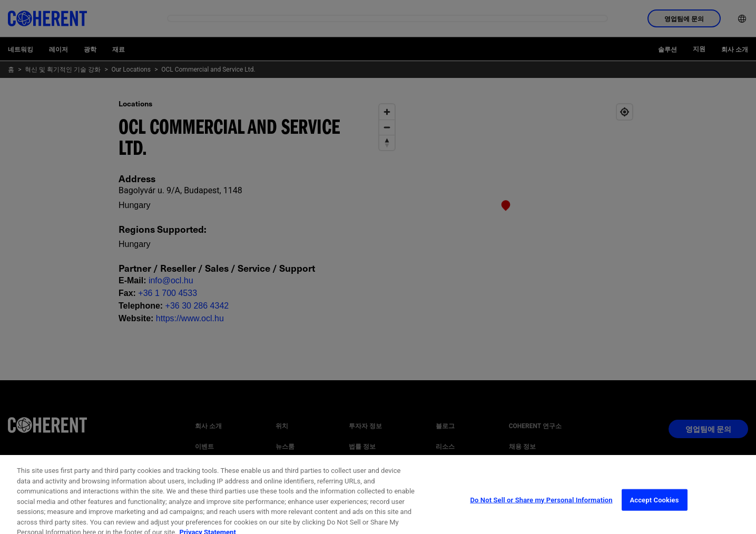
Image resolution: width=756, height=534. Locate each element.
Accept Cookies (654, 510)
